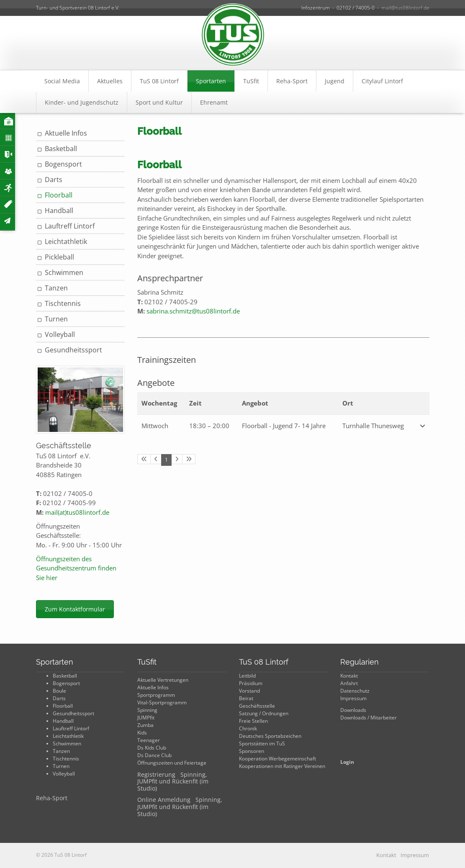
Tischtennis (63, 303)
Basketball (61, 149)
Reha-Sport (292, 81)
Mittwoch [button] (155, 426)
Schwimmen (64, 272)
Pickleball (59, 257)
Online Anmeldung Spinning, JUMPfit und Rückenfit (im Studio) (180, 807)
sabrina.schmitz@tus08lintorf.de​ (193, 311)
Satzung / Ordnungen (264, 713)
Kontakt (349, 676)
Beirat (246, 698)
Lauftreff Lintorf (70, 226)
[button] (422, 426)
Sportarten (211, 81)
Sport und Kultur (159, 102)
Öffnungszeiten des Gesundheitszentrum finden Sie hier (76, 568)
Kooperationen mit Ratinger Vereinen (282, 766)
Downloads (353, 710)
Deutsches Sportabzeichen (270, 736)
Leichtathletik (66, 241)
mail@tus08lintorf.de (405, 8)
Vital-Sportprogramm (162, 702)
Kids (142, 733)
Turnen (56, 319)
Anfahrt (349, 683)
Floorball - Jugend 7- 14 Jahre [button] (284, 426)
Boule (59, 691)
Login (347, 762)
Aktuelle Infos (66, 133)
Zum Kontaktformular (75, 609)
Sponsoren (252, 751)
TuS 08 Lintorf (159, 81)
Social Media (62, 81)
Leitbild (247, 676)
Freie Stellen (253, 721)
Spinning (147, 710)
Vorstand (249, 691)
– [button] (209, 426)
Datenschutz (355, 691)
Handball (59, 211)
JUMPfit (146, 718)
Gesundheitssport (73, 350)
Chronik (248, 728)
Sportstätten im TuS (262, 743)
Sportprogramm (156, 695)
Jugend (335, 81)
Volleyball (60, 334)
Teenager (149, 740)
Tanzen (56, 288)
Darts (54, 180)
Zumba (145, 725)
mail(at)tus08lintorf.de (77, 512)
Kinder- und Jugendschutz (82, 102)
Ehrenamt (214, 102)
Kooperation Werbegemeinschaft (277, 759)
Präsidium (251, 683)
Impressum (353, 698)
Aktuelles (110, 81)
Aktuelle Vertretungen (163, 680)
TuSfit (251, 81)
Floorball (59, 195)
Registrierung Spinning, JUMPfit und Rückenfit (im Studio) (173, 782)
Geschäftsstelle (257, 706)
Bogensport (63, 164)
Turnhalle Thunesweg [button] (373, 426)
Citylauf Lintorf (382, 81)
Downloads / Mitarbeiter (369, 718)
